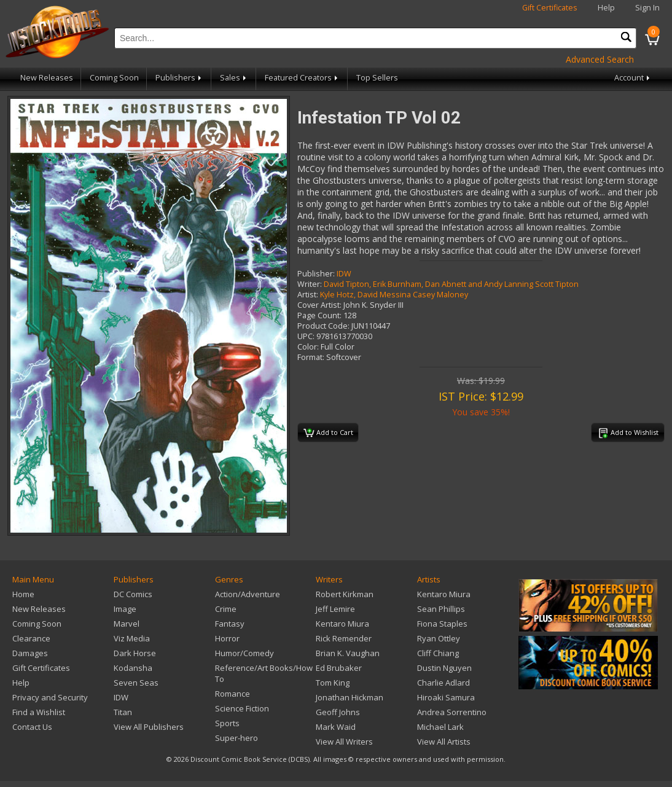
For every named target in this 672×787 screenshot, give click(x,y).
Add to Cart (328, 433)
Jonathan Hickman (350, 697)
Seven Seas (136, 683)
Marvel (127, 624)
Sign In (647, 8)
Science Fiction (242, 708)
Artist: (308, 295)
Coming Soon (114, 78)
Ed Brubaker (339, 668)
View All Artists (444, 742)
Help (606, 8)
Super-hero (236, 738)
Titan (123, 712)
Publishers (179, 78)
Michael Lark (440, 727)
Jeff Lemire (335, 609)
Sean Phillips (441, 609)
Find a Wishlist (39, 712)
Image (125, 609)
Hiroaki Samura (446, 697)
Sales (234, 78)
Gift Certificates (550, 8)
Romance (232, 694)
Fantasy (230, 624)
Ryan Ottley (439, 638)
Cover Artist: (319, 305)
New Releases (47, 78)
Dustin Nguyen (444, 668)
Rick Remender (344, 638)
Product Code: (323, 326)
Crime (226, 609)
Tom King (333, 683)
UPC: (306, 336)
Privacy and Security (50, 697)
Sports (227, 723)
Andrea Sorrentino (452, 712)
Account (633, 78)
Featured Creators (302, 78)
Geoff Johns (338, 712)
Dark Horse (135, 653)
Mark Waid (336, 727)
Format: (311, 357)
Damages (30, 653)
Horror (227, 638)
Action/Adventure (248, 594)
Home (23, 594)
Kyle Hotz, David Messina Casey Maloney (394, 295)
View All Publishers (149, 727)
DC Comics (133, 594)
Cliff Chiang (438, 653)
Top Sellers (377, 78)
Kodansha (133, 668)
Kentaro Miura (342, 624)
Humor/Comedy (244, 653)
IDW (344, 274)
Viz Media (132, 638)
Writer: (310, 284)
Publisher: (316, 274)
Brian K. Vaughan (348, 653)
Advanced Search (600, 59)
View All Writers (344, 742)
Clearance (31, 638)
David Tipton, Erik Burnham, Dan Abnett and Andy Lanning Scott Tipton (451, 284)
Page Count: (319, 315)
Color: (308, 347)
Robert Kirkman (345, 594)
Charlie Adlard (443, 683)
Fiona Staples (442, 624)
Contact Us (32, 727)
